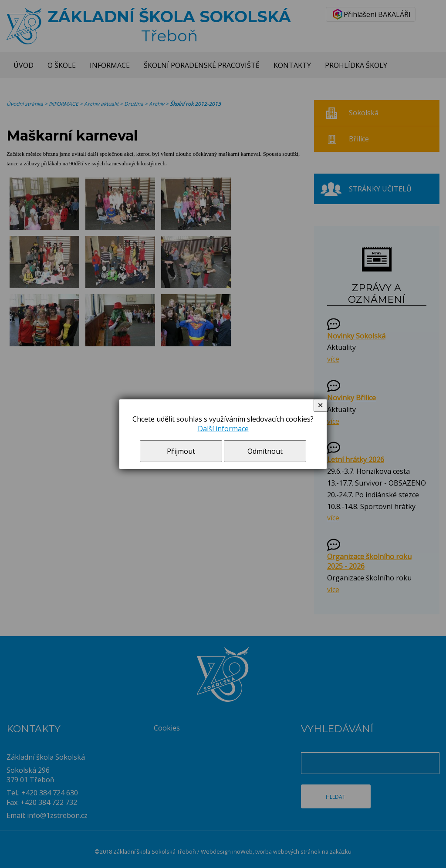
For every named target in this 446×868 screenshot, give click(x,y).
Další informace (223, 429)
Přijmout (181, 451)
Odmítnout (265, 451)
